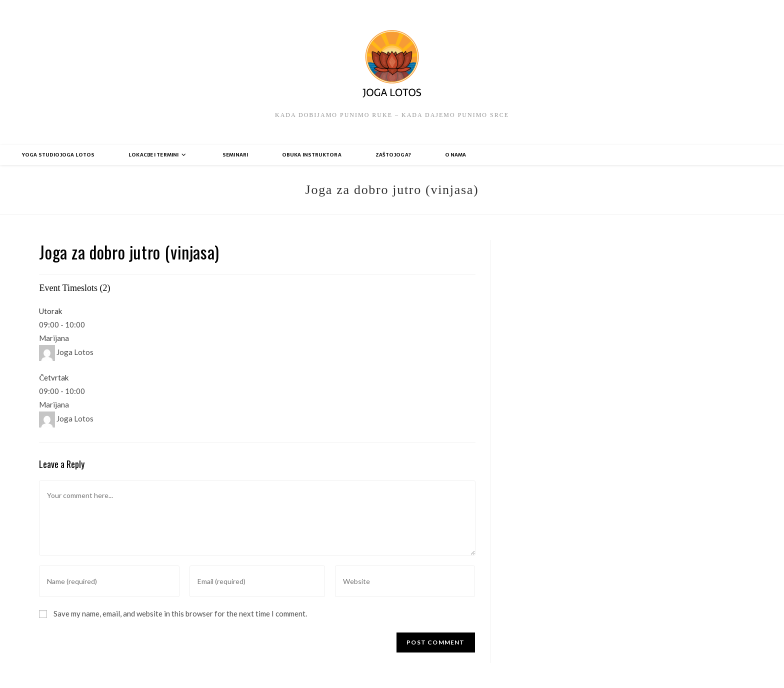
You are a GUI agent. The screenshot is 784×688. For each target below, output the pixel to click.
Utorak (50, 311)
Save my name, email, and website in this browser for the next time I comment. (180, 613)
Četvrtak (54, 377)
